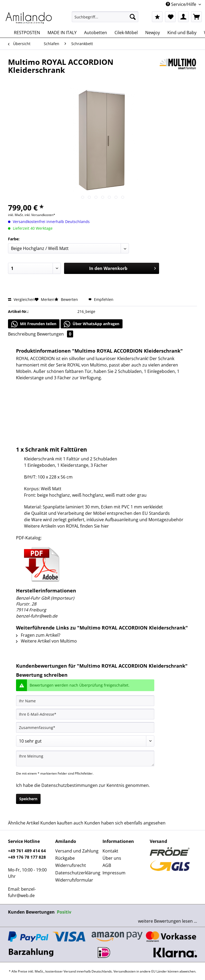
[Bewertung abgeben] (85, 741)
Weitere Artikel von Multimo (46, 641)
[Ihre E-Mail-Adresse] (85, 714)
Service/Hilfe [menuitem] (182, 4)
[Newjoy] (153, 33)
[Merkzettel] (170, 17)
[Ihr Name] (85, 701)
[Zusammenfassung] (85, 727)
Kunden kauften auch (62, 823)
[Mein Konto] (183, 17)
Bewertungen (55, 334)
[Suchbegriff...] (105, 17)
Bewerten (67, 299)
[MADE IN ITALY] (62, 33)
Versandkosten (125, 971)
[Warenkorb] (196, 17)
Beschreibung (22, 334)
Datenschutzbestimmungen (70, 785)
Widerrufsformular (74, 880)
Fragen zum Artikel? (38, 635)
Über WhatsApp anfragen (92, 324)
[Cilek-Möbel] (126, 33)
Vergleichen (21, 299)
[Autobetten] (96, 33)
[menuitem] (105, 19)
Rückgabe (65, 858)
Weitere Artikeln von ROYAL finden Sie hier (66, 526)
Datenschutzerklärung (78, 873)
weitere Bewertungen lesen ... (167, 921)
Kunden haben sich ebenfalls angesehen (125, 823)
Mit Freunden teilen (34, 324)
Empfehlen (101, 299)
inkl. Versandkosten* (40, 215)
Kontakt (110, 851)
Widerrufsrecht (71, 865)
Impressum (114, 873)
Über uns (112, 858)
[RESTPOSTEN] (27, 33)
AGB (107, 865)
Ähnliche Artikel (24, 823)
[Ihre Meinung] (85, 758)
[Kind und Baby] (182, 33)
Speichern (28, 799)
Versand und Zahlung (77, 851)
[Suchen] (133, 17)
